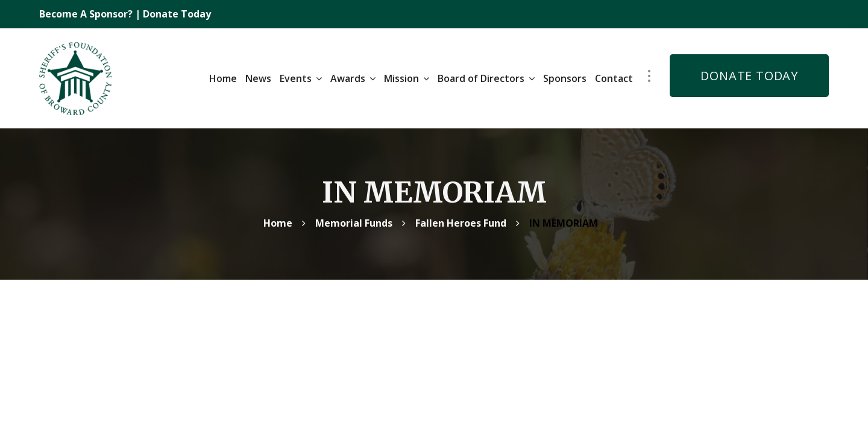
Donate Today (177, 14)
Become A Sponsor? (87, 14)
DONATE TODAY (749, 74)
